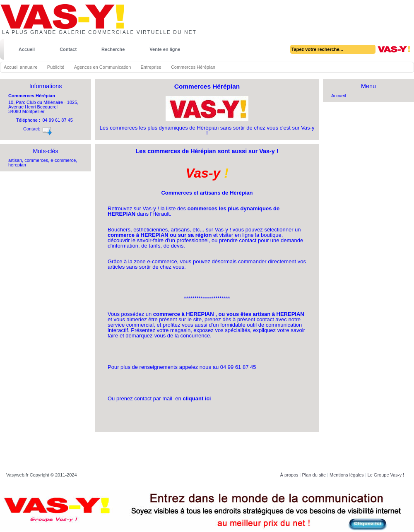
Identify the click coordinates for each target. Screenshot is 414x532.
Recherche (113, 49)
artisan (15, 160)
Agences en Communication (103, 67)
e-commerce (63, 160)
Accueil (27, 49)
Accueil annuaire (20, 67)
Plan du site (314, 475)
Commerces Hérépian (32, 96)
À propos (289, 475)
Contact (68, 49)
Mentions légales (347, 475)
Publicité (56, 67)
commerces (36, 160)
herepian (17, 165)
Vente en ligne (165, 49)
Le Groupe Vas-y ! (386, 475)
